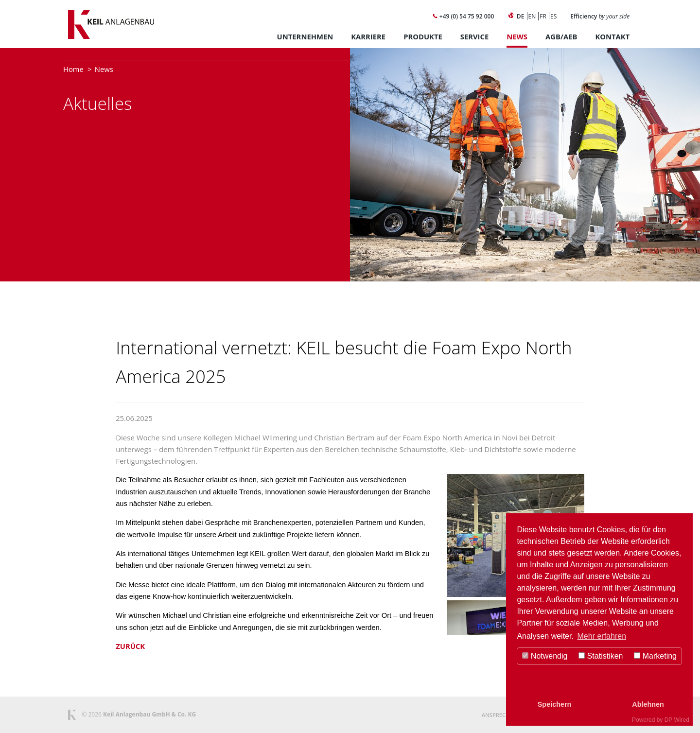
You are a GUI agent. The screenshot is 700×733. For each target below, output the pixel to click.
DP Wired (677, 720)
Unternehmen (305, 36)
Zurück (130, 646)
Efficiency (600, 16)
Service (474, 36)
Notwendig (545, 656)
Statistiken (601, 656)
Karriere (368, 36)
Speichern (555, 704)
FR (543, 16)
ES (553, 16)
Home (73, 69)
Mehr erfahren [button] (602, 636)
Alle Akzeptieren (599, 685)
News (517, 36)
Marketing (655, 656)
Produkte (423, 36)
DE (521, 16)
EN (532, 16)
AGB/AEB (561, 36)
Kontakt (612, 36)
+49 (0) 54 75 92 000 (463, 16)
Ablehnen (648, 704)
